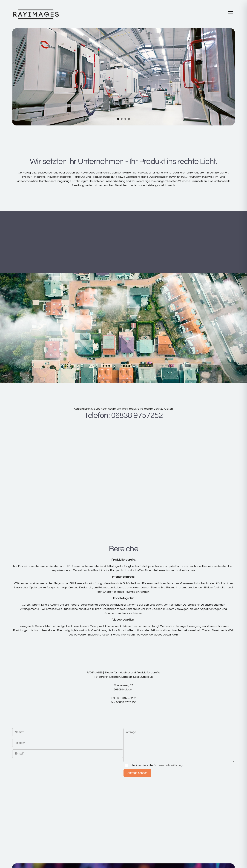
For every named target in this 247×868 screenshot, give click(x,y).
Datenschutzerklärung (168, 765)
